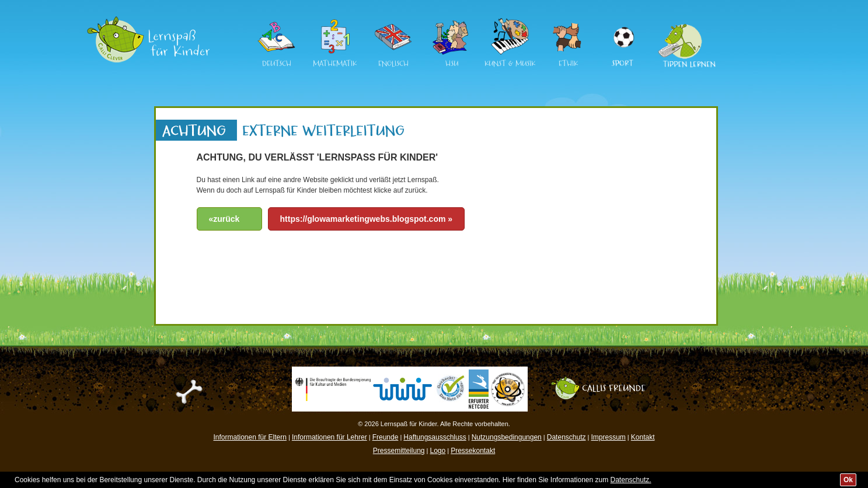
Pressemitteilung (399, 451)
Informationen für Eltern (250, 437)
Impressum (608, 437)
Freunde (386, 437)
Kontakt (643, 437)
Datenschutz (567, 437)
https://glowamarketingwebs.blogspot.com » (367, 219)
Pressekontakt (473, 451)
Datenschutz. (631, 480)
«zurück (224, 219)
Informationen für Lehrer (330, 437)
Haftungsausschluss (435, 437)
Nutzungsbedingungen (507, 437)
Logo (438, 451)
